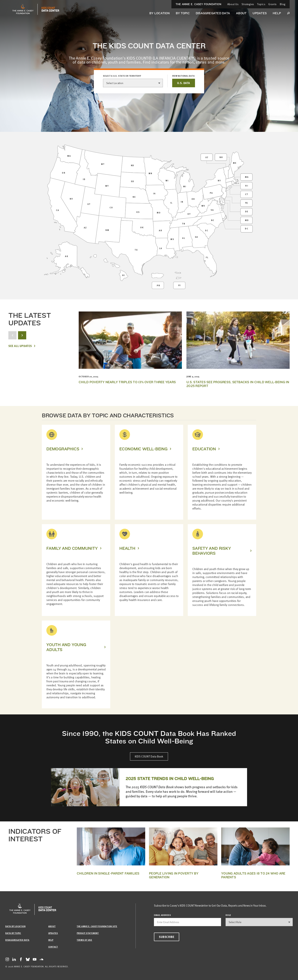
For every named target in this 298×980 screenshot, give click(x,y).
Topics (261, 4)
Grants (272, 4)
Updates (260, 13)
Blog (283, 4)
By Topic (183, 13)
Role (228, 915)
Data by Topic (13, 933)
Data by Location (15, 926)
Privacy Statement (88, 933)
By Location (160, 13)
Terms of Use (84, 940)
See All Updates (20, 346)
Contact (53, 947)
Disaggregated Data (213, 13)
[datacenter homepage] (50, 9)
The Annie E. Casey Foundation (198, 4)
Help (277, 13)
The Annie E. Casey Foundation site (97, 926)
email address (162, 915)
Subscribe (167, 937)
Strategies (248, 4)
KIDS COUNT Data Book (149, 756)
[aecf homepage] (23, 9)
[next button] (22, 335)
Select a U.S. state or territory (122, 76)
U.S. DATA (184, 83)
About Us (233, 4)
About (241, 13)
